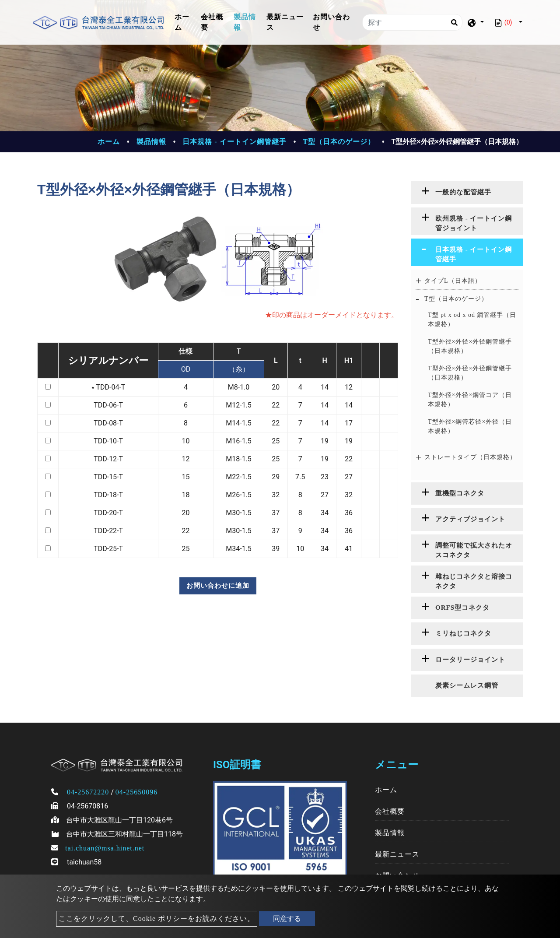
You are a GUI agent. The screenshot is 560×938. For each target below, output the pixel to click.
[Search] (454, 22)
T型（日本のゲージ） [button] (456, 299)
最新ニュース (285, 22)
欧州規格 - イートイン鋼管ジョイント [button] (474, 223)
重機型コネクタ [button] (460, 493)
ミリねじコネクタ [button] (463, 633)
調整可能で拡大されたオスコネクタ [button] (474, 550)
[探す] (412, 22)
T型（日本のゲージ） (339, 142)
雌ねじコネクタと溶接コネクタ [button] (474, 581)
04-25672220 (88, 792)
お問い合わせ (331, 22)
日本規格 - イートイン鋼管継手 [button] (474, 255)
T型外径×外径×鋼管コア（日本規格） (470, 400)
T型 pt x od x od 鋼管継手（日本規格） (472, 320)
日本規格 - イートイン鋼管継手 (234, 142)
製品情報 (245, 22)
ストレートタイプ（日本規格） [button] (470, 457)
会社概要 (212, 22)
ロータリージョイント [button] (470, 660)
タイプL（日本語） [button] (453, 281)
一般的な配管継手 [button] (463, 192)
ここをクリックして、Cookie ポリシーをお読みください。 (157, 919)
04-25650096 (136, 792)
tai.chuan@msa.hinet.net (105, 848)
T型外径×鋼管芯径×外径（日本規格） (470, 426)
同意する (287, 919)
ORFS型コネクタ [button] (462, 608)
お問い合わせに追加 (218, 586)
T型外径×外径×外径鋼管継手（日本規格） (470, 346)
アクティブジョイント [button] (470, 519)
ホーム (186, 22)
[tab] (467, 193)
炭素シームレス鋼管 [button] (467, 685)
